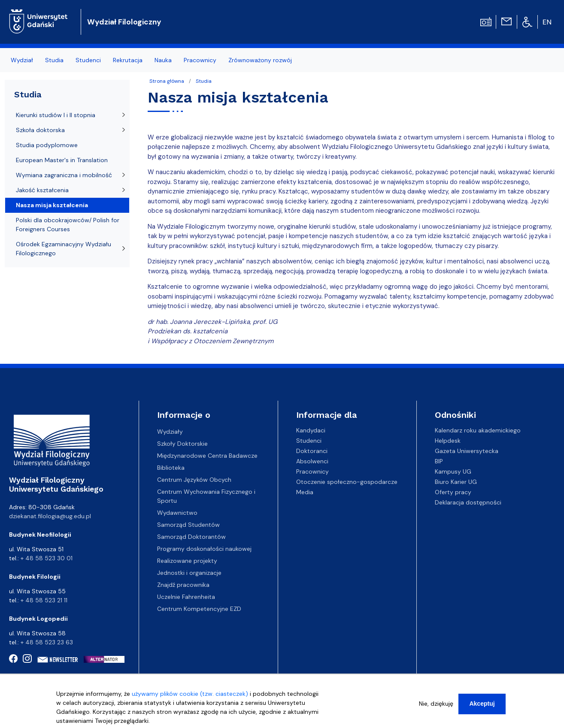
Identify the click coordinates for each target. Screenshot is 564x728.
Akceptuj (482, 708)
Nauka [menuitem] (163, 60)
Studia (204, 81)
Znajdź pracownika (183, 585)
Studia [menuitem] (54, 60)
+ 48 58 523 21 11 (44, 600)
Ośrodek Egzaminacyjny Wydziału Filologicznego (64, 249)
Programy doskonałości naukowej (204, 549)
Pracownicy (312, 471)
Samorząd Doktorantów (191, 537)
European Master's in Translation (62, 160)
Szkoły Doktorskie (182, 444)
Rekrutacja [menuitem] (128, 60)
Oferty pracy (453, 492)
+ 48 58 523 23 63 (47, 642)
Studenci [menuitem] (88, 60)
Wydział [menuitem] (22, 60)
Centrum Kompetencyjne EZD (199, 609)
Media (305, 492)
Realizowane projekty (187, 561)
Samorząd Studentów (188, 525)
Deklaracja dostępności (468, 502)
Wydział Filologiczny (124, 22)
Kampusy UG (453, 471)
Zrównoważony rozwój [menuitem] (260, 60)
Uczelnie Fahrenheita (186, 597)
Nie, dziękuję (436, 708)
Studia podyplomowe (47, 145)
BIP (439, 461)
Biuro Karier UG (456, 482)
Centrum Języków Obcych (194, 480)
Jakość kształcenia (42, 190)
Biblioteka (171, 468)
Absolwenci (312, 461)
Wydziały (170, 432)
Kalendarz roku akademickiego (478, 430)
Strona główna (167, 81)
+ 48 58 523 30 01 (47, 558)
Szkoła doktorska (40, 130)
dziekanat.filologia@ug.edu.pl (50, 516)
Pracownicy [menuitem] (200, 60)
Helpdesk (448, 441)
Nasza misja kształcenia (52, 205)
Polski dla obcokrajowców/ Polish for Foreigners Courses (68, 225)
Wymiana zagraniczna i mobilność (64, 175)
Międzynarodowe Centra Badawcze (207, 456)
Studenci (309, 441)
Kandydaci (311, 430)
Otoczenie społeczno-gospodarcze (347, 482)
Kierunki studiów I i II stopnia (56, 115)
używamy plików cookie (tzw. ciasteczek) (190, 698)
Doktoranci (312, 451)
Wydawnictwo (177, 513)
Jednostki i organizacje (189, 573)
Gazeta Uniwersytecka (467, 451)
